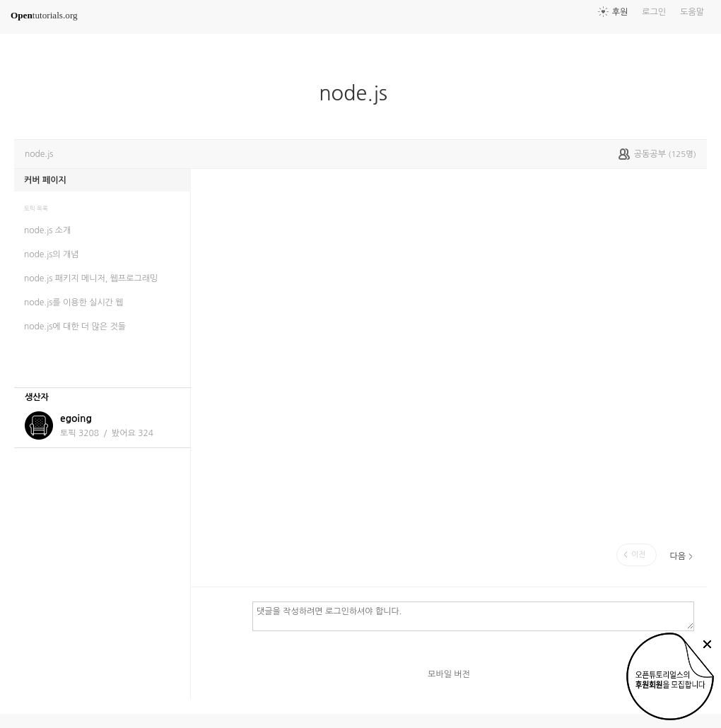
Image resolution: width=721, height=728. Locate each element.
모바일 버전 (449, 674)
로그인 (654, 12)
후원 (620, 12)
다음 (678, 556)
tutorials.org (44, 15)
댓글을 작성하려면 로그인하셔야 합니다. (473, 616)
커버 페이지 (45, 180)
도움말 (692, 12)
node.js (359, 93)
